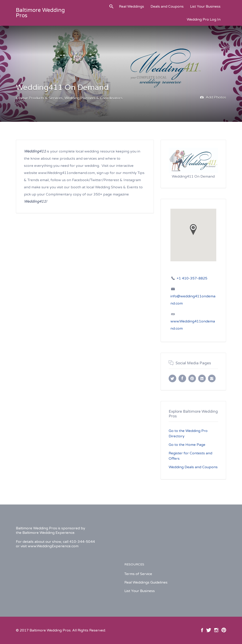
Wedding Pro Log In (204, 19)
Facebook (202, 630)
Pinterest (224, 630)
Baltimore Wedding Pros (40, 13)
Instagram (216, 630)
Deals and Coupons (167, 6)
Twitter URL (172, 378)
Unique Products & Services (39, 98)
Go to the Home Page (187, 445)
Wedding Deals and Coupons (193, 467)
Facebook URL (182, 378)
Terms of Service (138, 574)
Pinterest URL (192, 378)
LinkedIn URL (202, 378)
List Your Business (205, 6)
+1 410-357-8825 (192, 278)
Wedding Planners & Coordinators (93, 98)
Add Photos (213, 98)
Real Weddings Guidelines (146, 582)
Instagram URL (212, 378)
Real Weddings (132, 6)
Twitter (209, 630)
